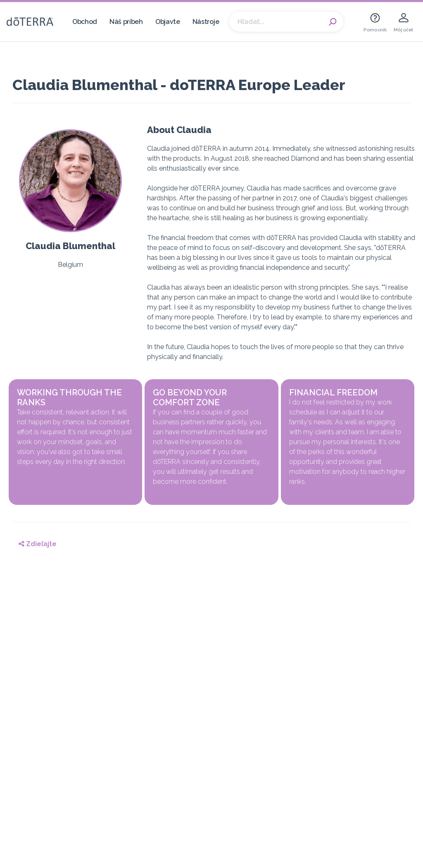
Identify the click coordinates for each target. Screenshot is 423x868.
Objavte (168, 22)
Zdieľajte (38, 544)
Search (333, 22)
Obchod (85, 22)
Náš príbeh (126, 22)
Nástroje (206, 22)
